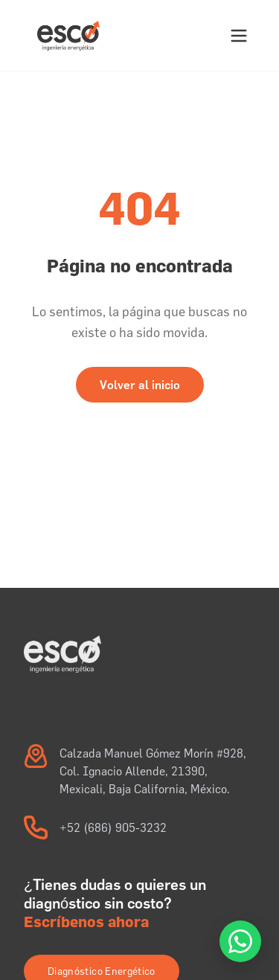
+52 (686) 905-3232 (113, 827)
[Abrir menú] (239, 36)
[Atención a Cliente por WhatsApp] (240, 941)
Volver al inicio (140, 385)
